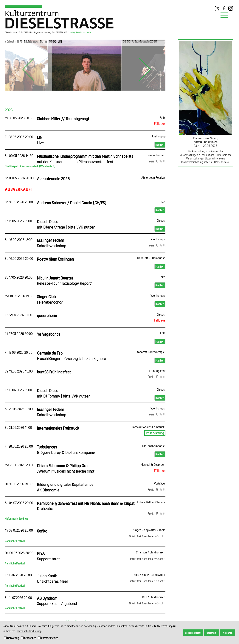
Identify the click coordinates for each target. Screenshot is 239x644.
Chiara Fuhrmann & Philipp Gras (66, 468)
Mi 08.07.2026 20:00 (19, 530)
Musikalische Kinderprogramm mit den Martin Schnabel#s (85, 159)
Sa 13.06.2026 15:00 (19, 371)
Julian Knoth (53, 578)
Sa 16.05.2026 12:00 (19, 240)
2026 (9, 110)
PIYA (48, 556)
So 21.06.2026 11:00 (18, 427)
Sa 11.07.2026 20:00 (18, 598)
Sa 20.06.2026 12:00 (19, 409)
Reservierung (155, 433)
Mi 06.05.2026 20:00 (19, 118)
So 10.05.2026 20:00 (19, 202)
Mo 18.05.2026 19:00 (19, 296)
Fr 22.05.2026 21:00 (18, 315)
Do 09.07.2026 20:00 (19, 553)
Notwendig (12, 638)
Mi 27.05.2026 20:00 (19, 333)
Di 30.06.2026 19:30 (19, 484)
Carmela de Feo (72, 356)
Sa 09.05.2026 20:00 (19, 178)
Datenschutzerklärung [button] (29, 631)
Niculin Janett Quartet (65, 281)
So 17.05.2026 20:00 (19, 277)
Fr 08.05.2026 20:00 (19, 137)
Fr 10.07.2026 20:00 (18, 575)
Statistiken (29, 638)
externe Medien (48, 638)
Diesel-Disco (66, 224)
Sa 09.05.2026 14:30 (19, 156)
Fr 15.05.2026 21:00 (18, 221)
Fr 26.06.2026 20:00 (19, 446)
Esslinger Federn (52, 243)
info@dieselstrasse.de (80, 32)
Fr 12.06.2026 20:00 (19, 352)
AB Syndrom (57, 601)
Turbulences (66, 450)
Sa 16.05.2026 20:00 (19, 258)
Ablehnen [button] (228, 633)
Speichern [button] (211, 633)
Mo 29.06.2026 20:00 (20, 465)
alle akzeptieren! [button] (193, 633)
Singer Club (50, 299)
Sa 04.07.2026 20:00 (19, 503)
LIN (40, 140)
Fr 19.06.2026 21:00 (18, 390)
